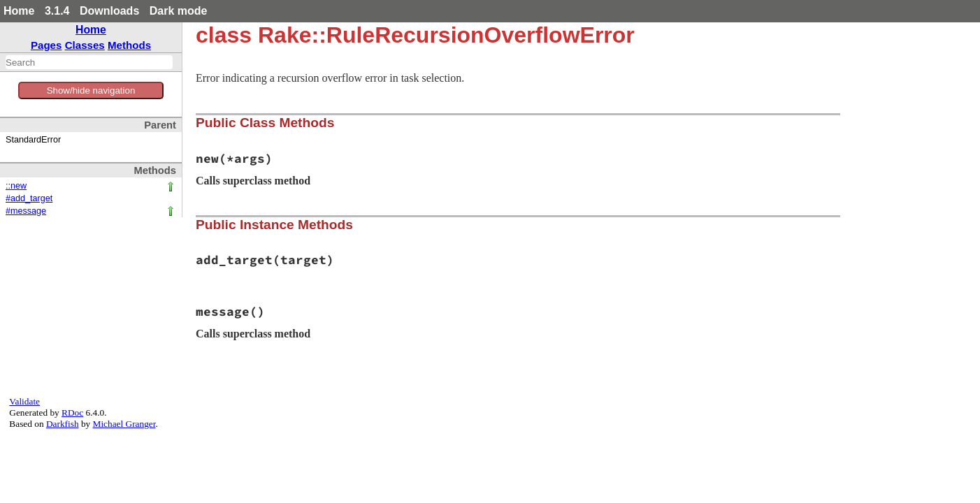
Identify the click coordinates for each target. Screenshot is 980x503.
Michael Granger (124, 424)
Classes (85, 45)
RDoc (72, 413)
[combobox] (89, 62)
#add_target (29, 198)
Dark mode (179, 11)
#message (26, 211)
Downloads (109, 11)
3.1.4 (57, 11)
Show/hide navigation (91, 90)
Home (19, 11)
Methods (129, 45)
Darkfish (63, 424)
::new (16, 186)
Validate (24, 401)
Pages (46, 45)
